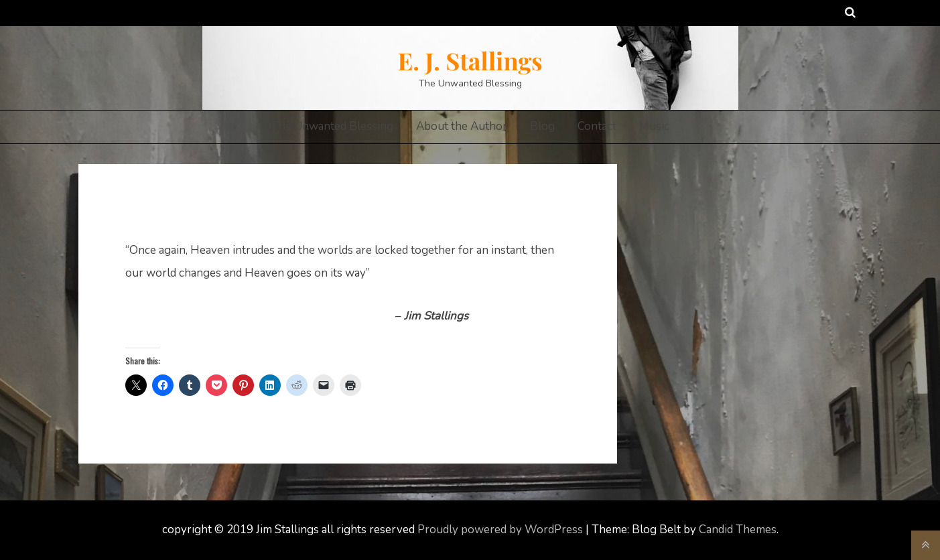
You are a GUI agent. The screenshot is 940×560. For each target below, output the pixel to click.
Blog (542, 126)
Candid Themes (738, 530)
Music (654, 126)
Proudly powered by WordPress (501, 530)
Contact (597, 126)
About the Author (462, 126)
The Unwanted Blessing (332, 126)
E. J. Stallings (470, 60)
